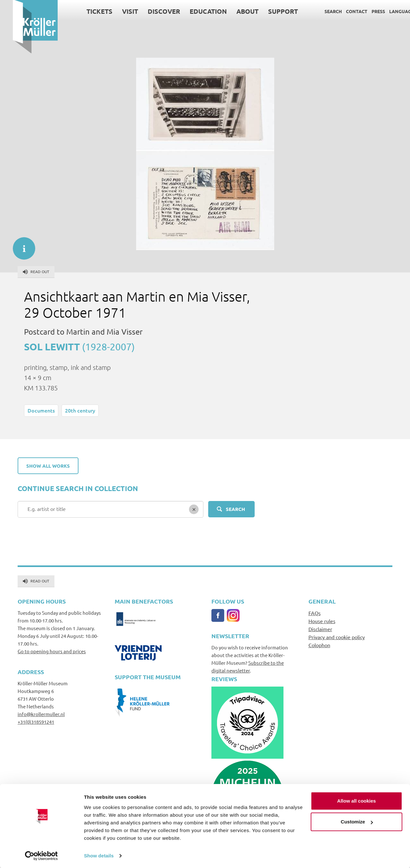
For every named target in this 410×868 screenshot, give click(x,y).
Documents (41, 410)
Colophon (319, 645)
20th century (80, 410)
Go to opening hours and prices (52, 651)
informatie (21, 245)
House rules (322, 621)
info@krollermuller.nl (41, 714)
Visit (117, 11)
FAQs (315, 613)
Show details (99, 855)
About (235, 11)
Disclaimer (320, 629)
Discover (151, 11)
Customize (357, 821)
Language (389, 11)
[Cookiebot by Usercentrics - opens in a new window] (41, 855)
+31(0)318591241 (36, 722)
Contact (344, 11)
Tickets (87, 11)
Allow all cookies (357, 801)
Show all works (48, 466)
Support (270, 11)
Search (320, 11)
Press (365, 11)
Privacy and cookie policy (337, 637)
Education (195, 11)
